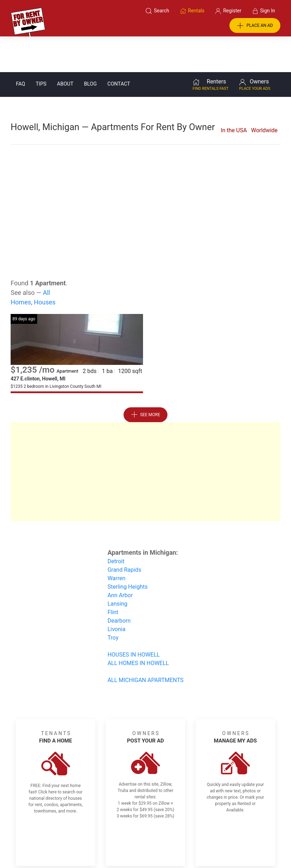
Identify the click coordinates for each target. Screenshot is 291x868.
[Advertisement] (145, 162)
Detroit (116, 526)
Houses (45, 266)
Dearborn (119, 585)
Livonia (117, 593)
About (65, 48)
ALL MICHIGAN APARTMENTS (146, 644)
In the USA (234, 95)
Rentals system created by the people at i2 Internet (211, 844)
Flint (113, 576)
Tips (41, 48)
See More (146, 379)
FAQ (21, 48)
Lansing (118, 568)
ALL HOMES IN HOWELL (138, 627)
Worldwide (264, 95)
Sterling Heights (128, 551)
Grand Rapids (124, 534)
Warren (117, 543)
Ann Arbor (120, 560)
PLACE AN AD (255, 26)
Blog (90, 48)
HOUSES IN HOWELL (134, 619)
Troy (113, 602)
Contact (119, 48)
